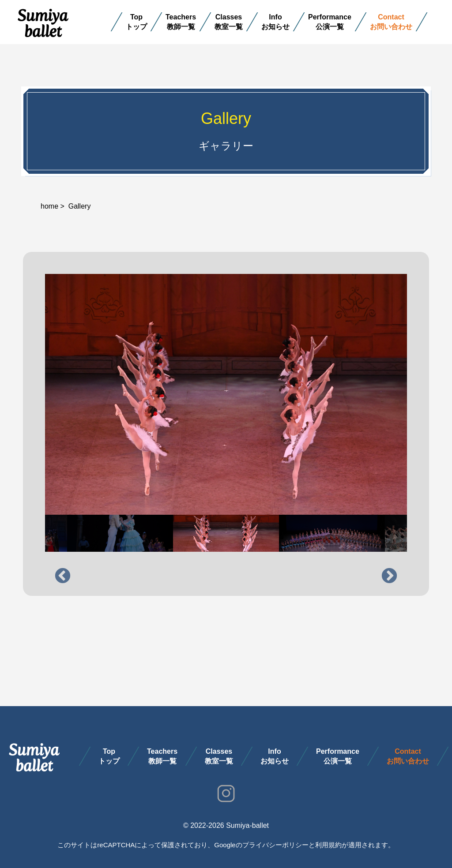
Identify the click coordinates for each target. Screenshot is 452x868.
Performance (330, 17)
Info (276, 17)
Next (389, 576)
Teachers (181, 17)
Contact (391, 17)
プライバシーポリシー (275, 845)
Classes (229, 17)
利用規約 (328, 845)
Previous (63, 576)
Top (136, 17)
